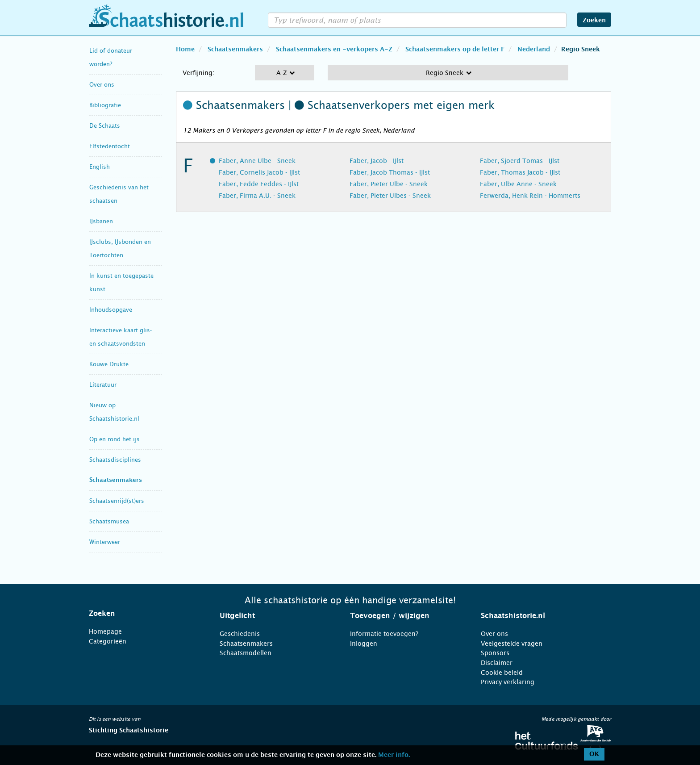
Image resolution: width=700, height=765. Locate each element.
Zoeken (594, 21)
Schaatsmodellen (246, 653)
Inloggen (364, 644)
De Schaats (105, 126)
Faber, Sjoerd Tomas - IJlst (520, 161)
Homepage (105, 631)
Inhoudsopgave (111, 310)
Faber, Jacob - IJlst (377, 161)
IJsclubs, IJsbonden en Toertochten (120, 249)
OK (594, 754)
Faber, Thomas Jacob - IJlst (520, 172)
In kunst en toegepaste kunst (121, 282)
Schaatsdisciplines (115, 460)
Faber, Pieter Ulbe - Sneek (389, 184)
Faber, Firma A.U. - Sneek (257, 196)
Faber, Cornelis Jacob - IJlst (259, 172)
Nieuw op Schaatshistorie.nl (114, 412)
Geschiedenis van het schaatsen (119, 194)
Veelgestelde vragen (512, 644)
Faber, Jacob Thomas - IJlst (390, 172)
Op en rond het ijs (115, 439)
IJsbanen (101, 221)
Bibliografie (105, 105)
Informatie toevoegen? (384, 634)
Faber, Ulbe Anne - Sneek (518, 184)
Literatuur (103, 385)
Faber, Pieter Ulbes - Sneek (390, 196)
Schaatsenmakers (116, 480)
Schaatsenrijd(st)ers (117, 501)
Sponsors (495, 653)
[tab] (143, 614)
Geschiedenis (240, 634)
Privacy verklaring (508, 682)
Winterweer (105, 542)
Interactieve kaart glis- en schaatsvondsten (121, 337)
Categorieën (108, 641)
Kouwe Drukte (109, 364)
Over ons (102, 85)
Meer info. (394, 755)
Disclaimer (497, 663)
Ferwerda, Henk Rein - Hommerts (530, 196)
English (100, 167)
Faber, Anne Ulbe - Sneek (257, 161)
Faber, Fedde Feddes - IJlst (259, 184)
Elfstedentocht (110, 146)
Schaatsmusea (109, 521)
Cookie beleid (502, 673)
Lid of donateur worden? (111, 57)
